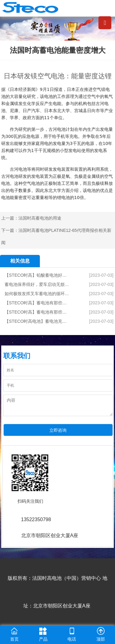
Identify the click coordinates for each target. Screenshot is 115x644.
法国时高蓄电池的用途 (40, 218)
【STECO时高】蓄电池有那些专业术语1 (37, 312)
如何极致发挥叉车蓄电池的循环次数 (37, 294)
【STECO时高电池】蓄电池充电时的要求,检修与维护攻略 (37, 321)
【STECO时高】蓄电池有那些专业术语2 (37, 303)
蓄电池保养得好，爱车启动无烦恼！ (37, 284)
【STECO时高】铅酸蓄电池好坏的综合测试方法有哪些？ (37, 275)
